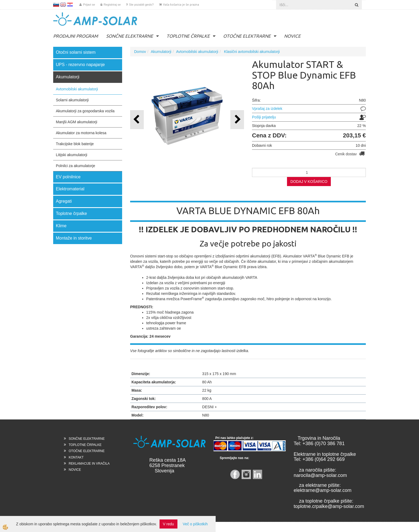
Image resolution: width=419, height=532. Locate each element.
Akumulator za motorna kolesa (81, 133)
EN (63, 5)
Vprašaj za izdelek (267, 109)
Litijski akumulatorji (71, 155)
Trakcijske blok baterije (75, 144)
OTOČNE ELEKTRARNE (247, 36)
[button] (237, 120)
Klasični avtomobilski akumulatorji (251, 52)
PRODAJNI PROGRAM (76, 36)
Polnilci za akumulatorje (75, 166)
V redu (168, 524)
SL (56, 5)
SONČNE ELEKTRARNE (130, 36)
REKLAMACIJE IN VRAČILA (89, 464)
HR (70, 5)
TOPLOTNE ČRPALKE (188, 36)
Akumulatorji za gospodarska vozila (85, 111)
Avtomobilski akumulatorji (77, 89)
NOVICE (292, 36)
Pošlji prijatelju (264, 117)
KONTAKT (76, 457)
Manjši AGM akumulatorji (77, 122)
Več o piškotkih (195, 524)
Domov (140, 52)
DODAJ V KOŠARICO (309, 182)
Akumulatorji (161, 52)
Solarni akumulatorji (72, 100)
